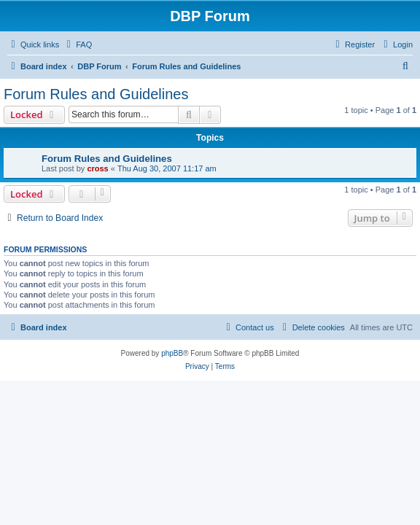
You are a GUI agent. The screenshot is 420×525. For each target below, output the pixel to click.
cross (97, 168)
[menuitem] (77, 44)
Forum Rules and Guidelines (96, 94)
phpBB (172, 353)
